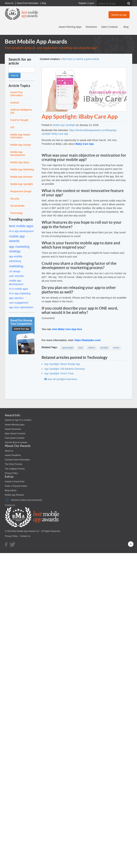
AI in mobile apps (18, 289)
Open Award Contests (15, 434)
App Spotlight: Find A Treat (59, 373)
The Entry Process (14, 464)
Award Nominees (13, 429)
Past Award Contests (15, 438)
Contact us (10, 505)
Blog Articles (11, 490)
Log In (91, 3)
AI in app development (21, 231)
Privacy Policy (11, 473)
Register (83, 3)
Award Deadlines (13, 455)
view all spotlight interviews (61, 379)
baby (81, 348)
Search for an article (20, 61)
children (92, 348)
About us (9, 451)
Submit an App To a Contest (18, 420)
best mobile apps (21, 226)
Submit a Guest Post (15, 482)
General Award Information (17, 460)
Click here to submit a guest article (80, 59)
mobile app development (16, 282)
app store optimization (21, 307)
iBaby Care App (85, 144)
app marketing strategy (19, 249)
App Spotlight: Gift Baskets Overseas (65, 369)
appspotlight (68, 348)
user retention (17, 276)
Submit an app (119, 15)
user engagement (19, 303)
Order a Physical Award (16, 486)
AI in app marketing (20, 293)
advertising (15, 261)
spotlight (104, 348)
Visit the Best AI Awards (16, 442)
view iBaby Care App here (67, 329)
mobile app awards (17, 239)
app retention (16, 298)
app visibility (16, 256)
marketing (16, 266)
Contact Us (25, 536)
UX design (15, 271)
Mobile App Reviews (14, 495)
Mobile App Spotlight (64, 125)
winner (116, 348)
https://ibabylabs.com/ (88, 340)
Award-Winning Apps (15, 425)
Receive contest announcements (23, 500)
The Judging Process (15, 469)
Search (15, 75)
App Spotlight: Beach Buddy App (62, 364)
